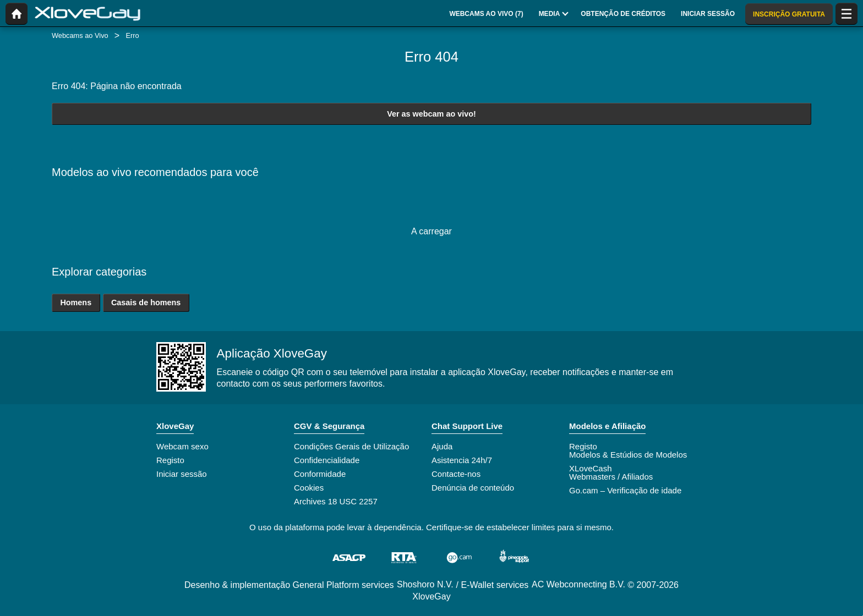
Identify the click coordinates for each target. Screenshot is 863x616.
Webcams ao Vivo (80, 35)
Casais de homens (146, 302)
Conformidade (320, 474)
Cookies (309, 488)
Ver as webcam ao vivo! (431, 114)
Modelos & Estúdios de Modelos (628, 455)
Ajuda (442, 446)
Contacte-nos (456, 474)
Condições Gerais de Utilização (351, 446)
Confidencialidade (327, 460)
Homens (76, 302)
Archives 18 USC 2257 (336, 501)
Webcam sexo (182, 446)
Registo (170, 460)
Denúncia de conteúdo (473, 488)
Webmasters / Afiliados (611, 477)
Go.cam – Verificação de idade (625, 490)
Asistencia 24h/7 (462, 460)
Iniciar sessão (182, 474)
